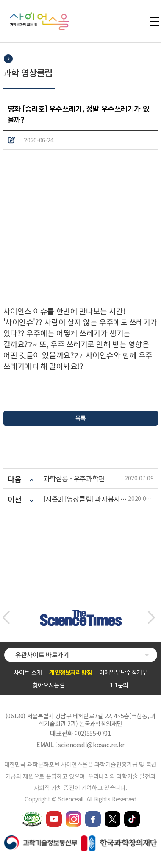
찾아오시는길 (49, 685)
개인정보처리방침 (71, 672)
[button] (6, 618)
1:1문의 (119, 685)
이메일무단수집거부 (123, 672)
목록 (80, 418)
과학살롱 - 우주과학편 (74, 479)
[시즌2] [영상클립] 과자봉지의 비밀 (86, 499)
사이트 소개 (28, 672)
